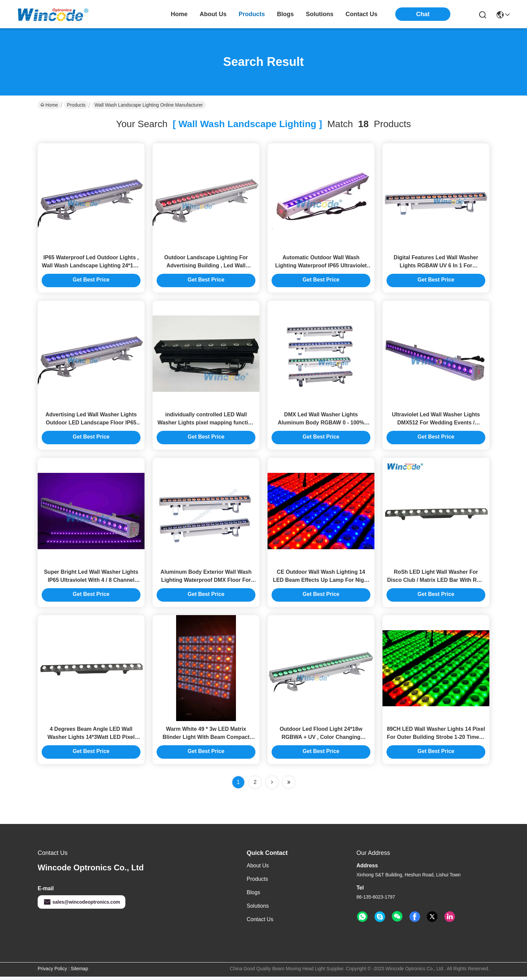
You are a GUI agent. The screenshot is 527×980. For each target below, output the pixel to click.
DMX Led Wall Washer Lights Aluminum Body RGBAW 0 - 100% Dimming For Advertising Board (321, 424)
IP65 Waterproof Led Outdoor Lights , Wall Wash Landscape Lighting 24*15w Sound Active (91, 266)
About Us (258, 869)
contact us (361, 14)
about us (213, 14)
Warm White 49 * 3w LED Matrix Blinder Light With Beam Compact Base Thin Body (206, 740)
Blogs (253, 896)
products (252, 14)
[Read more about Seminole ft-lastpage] (289, 786)
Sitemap (79, 972)
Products (76, 105)
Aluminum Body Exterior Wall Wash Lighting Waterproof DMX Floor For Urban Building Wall (206, 582)
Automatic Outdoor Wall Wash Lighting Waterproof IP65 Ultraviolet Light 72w (321, 266)
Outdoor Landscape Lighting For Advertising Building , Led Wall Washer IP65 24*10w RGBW (206, 266)
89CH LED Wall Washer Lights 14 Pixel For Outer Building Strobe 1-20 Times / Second (436, 740)
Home (179, 14)
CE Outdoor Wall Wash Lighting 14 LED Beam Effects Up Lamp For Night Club (321, 582)
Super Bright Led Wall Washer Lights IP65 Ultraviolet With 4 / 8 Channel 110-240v (91, 582)
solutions (320, 14)
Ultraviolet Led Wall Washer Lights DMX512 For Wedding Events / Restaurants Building (436, 424)
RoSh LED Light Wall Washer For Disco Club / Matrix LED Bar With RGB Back (436, 582)
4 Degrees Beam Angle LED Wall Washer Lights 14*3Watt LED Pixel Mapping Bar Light (91, 740)
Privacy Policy (52, 972)
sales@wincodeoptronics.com (82, 905)
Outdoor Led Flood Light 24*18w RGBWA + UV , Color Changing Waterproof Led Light (321, 740)
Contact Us (260, 923)
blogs (285, 14)
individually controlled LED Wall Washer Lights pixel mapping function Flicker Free (206, 424)
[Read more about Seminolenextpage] (272, 786)
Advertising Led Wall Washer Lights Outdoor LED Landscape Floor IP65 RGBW (91, 424)
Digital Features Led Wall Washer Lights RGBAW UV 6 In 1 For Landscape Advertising (436, 266)
